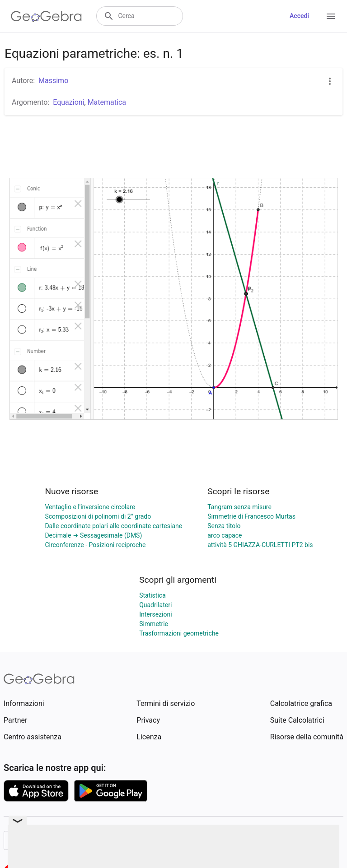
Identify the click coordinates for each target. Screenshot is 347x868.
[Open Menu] (331, 16)
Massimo (53, 81)
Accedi (299, 16)
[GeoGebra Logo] (46, 16)
